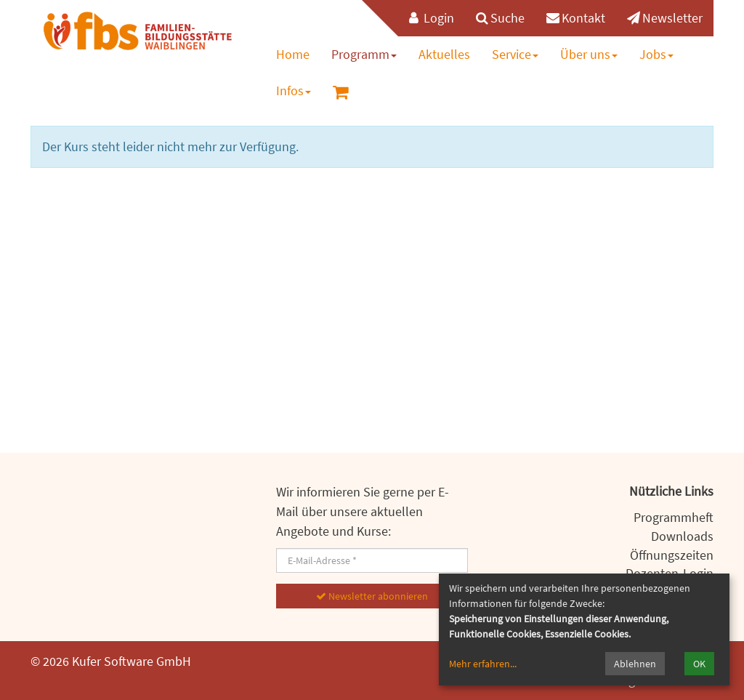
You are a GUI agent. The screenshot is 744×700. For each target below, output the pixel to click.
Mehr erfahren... (483, 664)
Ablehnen (635, 664)
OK (699, 664)
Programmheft (674, 517)
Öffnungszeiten (672, 555)
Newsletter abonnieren (372, 596)
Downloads (682, 536)
